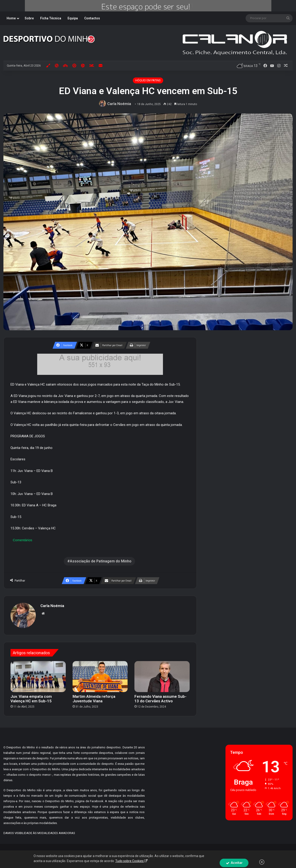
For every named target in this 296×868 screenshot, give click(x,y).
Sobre (29, 18)
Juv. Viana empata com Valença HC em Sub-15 (31, 699)
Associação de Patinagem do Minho (101, 561)
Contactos (92, 18)
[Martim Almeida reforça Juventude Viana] (100, 677)
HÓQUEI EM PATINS (148, 80)
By (186, 852)
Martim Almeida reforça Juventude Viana (94, 699)
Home (11, 18)
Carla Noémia (119, 104)
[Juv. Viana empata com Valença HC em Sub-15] (38, 677)
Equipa (73, 18)
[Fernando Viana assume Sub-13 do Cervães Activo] (162, 677)
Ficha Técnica (51, 18)
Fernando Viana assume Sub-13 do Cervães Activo (160, 699)
